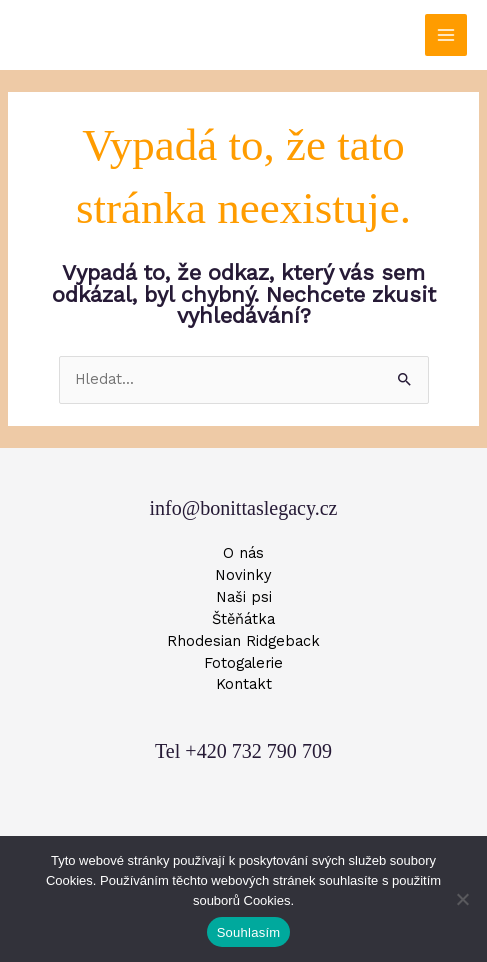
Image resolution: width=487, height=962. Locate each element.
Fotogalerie (243, 663)
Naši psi (244, 597)
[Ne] (462, 899)
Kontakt (244, 684)
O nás (243, 553)
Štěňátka (243, 619)
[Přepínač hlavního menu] (446, 35)
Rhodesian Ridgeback (243, 641)
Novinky (243, 575)
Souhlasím (249, 932)
